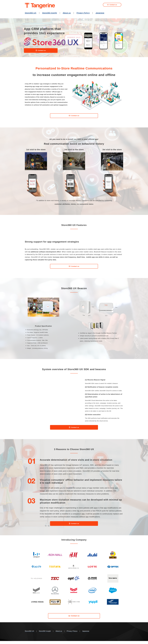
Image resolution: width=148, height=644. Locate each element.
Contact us (113, 5)
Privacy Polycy (83, 13)
